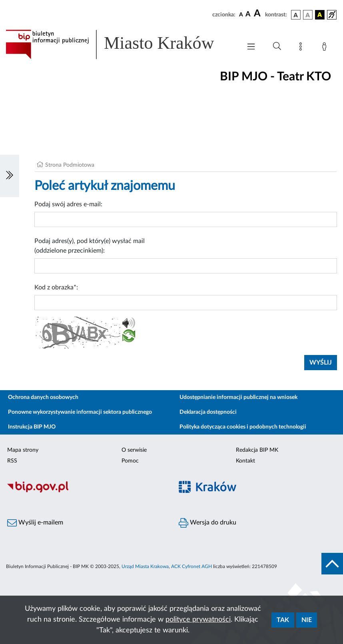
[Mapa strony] (302, 48)
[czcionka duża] (258, 14)
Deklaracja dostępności (208, 412)
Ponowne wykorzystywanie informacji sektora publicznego (80, 412)
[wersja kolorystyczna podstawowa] (296, 15)
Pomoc (130, 461)
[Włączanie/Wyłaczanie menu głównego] (251, 47)
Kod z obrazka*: (56, 287)
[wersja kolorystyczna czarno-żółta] (320, 15)
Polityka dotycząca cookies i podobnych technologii (243, 427)
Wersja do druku (207, 523)
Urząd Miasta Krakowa (145, 566)
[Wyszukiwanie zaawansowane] (277, 46)
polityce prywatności (198, 620)
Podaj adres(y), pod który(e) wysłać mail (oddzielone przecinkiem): (90, 246)
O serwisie (134, 450)
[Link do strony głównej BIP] (120, 44)
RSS (12, 461)
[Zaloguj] (326, 48)
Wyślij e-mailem (35, 523)
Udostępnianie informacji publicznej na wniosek (238, 397)
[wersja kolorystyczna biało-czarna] (308, 15)
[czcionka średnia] (248, 15)
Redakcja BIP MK (257, 450)
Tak (283, 620)
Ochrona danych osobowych (43, 397)
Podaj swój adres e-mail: (68, 204)
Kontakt (245, 461)
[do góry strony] (332, 564)
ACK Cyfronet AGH (191, 566)
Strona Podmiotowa (70, 165)
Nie (307, 620)
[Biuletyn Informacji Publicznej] (86, 491)
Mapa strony (23, 450)
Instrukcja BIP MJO (32, 427)
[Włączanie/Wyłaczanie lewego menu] (10, 176)
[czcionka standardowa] (241, 14)
